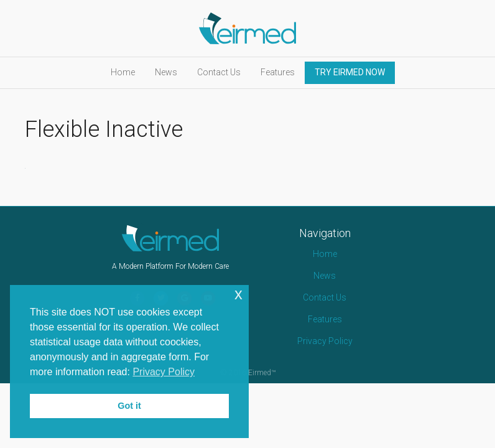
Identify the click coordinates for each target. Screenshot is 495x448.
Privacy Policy (325, 341)
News (166, 72)
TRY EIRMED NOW (350, 72)
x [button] (238, 294)
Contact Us (219, 72)
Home (123, 72)
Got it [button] (129, 406)
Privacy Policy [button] (164, 372)
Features (278, 72)
